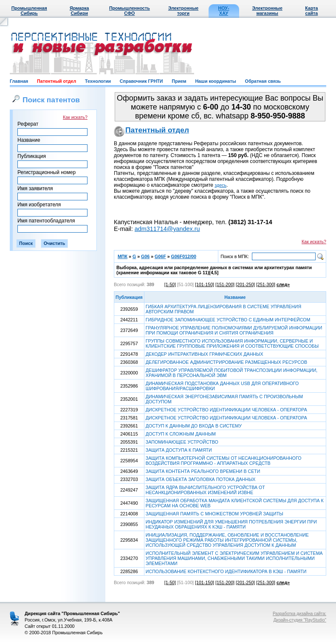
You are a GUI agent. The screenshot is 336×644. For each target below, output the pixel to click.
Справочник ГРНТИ (141, 81)
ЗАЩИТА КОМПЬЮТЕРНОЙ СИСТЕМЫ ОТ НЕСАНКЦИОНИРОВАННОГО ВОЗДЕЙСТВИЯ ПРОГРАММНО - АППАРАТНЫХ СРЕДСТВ (224, 461)
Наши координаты (215, 81)
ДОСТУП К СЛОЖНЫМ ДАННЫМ (181, 434)
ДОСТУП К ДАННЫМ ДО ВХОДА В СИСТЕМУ (194, 426)
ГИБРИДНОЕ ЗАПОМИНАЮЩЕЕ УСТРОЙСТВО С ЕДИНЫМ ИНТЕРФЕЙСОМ (228, 320)
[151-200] (225, 284)
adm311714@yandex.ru (167, 229)
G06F (160, 256)
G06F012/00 (184, 256)
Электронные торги (183, 11)
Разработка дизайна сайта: (299, 614)
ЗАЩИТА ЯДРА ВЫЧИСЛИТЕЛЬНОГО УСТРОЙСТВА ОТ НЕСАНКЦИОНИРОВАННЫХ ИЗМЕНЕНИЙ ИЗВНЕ (205, 490)
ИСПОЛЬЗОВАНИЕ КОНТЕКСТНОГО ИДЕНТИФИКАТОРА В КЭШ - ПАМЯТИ (226, 571)
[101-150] (205, 284)
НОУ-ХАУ (224, 11)
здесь (220, 185)
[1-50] (170, 284)
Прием (179, 81)
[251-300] (266, 284)
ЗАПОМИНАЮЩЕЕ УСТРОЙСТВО (182, 442)
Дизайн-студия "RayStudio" (300, 620)
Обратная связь (263, 81)
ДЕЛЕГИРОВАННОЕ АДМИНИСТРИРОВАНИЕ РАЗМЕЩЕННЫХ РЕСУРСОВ (226, 362)
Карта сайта (311, 11)
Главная (19, 81)
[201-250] (245, 284)
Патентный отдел (56, 81)
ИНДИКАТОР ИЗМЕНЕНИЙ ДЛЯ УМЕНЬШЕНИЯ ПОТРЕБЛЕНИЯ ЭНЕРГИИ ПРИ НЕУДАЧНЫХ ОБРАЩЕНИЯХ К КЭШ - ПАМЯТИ (231, 524)
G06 (145, 256)
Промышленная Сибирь (29, 11)
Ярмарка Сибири (79, 11)
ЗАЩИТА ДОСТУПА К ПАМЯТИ (179, 450)
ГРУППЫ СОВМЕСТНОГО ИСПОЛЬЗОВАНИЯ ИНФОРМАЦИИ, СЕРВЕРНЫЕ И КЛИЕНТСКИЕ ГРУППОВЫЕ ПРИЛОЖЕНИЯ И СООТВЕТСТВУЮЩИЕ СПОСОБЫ (232, 343)
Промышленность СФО (130, 11)
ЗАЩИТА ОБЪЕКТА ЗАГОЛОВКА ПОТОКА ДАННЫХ (201, 479)
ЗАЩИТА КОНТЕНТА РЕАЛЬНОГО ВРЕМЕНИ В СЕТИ (203, 471)
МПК (123, 256)
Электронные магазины (267, 11)
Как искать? (75, 117)
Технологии (98, 81)
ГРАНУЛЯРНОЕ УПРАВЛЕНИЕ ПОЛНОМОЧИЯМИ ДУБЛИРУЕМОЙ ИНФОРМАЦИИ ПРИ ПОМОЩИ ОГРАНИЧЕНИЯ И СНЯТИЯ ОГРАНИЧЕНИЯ (234, 330)
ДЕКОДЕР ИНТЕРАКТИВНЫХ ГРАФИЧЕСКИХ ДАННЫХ (205, 354)
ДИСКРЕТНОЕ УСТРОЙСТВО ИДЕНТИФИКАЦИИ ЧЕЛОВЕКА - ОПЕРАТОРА (226, 410)
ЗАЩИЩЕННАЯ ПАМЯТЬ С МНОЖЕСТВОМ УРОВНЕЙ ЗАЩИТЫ (215, 514)
